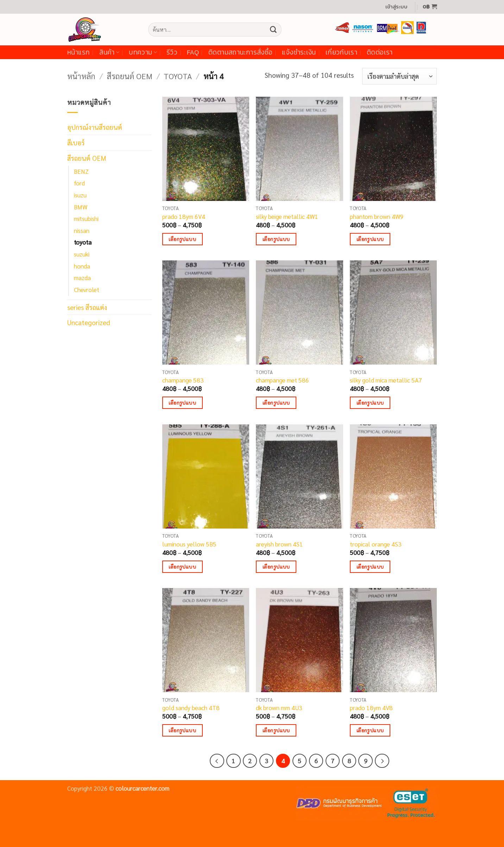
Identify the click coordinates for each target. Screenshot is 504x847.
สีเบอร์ (76, 142)
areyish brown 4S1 (279, 544)
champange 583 (183, 380)
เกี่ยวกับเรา (341, 52)
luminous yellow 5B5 (189, 544)
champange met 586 (282, 380)
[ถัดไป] (382, 761)
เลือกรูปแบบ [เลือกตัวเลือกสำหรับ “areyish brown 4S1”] (276, 567)
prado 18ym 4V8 (371, 708)
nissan (82, 230)
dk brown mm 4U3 (279, 708)
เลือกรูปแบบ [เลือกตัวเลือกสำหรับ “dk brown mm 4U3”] (276, 730)
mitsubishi (86, 219)
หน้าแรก (78, 52)
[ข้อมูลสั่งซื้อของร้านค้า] (399, 76)
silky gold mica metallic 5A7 (386, 380)
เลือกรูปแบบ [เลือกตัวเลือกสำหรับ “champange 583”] (182, 403)
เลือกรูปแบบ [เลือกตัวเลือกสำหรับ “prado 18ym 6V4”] (182, 239)
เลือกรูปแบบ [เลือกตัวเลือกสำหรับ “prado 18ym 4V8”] (370, 730)
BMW (81, 207)
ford (79, 183)
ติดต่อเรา (380, 52)
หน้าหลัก (81, 76)
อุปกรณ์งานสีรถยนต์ (95, 127)
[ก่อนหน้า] (217, 761)
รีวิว (172, 52)
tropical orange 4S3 (376, 544)
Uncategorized (89, 322)
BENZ (81, 171)
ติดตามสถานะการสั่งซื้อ (241, 52)
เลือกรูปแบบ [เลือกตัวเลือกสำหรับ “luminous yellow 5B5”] (182, 567)
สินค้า (109, 52)
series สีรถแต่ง (87, 307)
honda (82, 266)
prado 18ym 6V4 (184, 216)
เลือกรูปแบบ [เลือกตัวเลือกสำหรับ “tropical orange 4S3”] (370, 567)
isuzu (80, 195)
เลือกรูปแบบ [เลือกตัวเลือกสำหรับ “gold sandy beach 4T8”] (182, 730)
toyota (178, 76)
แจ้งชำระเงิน (299, 52)
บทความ (143, 52)
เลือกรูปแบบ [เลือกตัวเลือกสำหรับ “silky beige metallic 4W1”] (276, 239)
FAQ (193, 52)
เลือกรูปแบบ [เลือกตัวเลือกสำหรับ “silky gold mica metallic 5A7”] (370, 403)
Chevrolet (87, 290)
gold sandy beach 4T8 (191, 708)
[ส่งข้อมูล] (273, 30)
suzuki (82, 254)
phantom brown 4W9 (377, 216)
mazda (82, 278)
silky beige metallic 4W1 (287, 216)
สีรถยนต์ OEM (130, 76)
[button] (396, 7)
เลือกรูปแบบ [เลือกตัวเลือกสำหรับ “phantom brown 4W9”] (370, 239)
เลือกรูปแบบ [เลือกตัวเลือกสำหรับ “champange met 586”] (276, 403)
